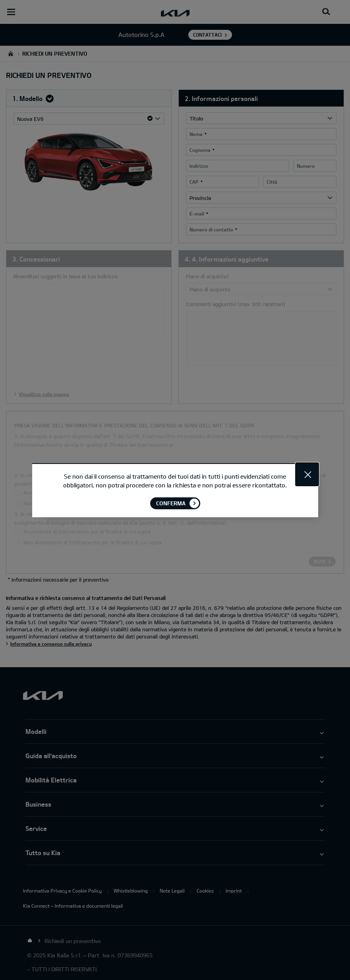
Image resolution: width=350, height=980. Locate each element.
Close (307, 474)
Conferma (171, 503)
